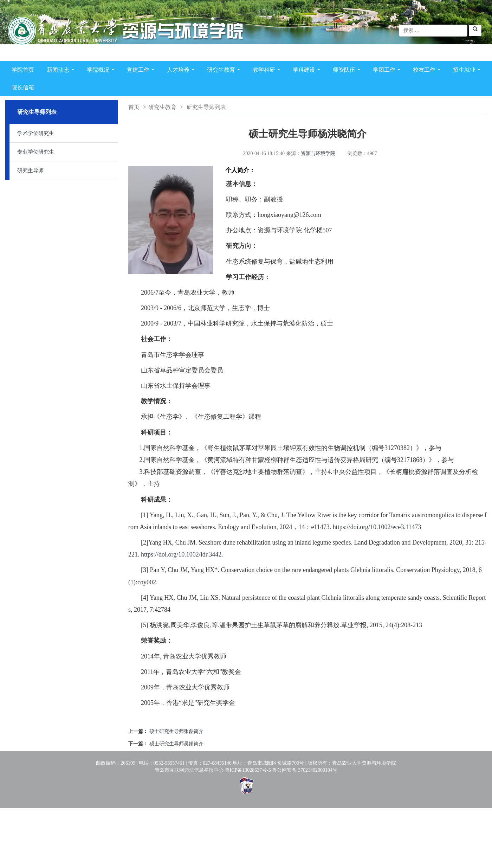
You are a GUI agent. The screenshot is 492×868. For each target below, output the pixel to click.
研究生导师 (30, 171)
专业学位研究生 (36, 152)
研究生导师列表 (206, 107)
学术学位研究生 (36, 133)
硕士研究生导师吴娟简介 (176, 744)
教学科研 (268, 71)
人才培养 (182, 71)
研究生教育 (225, 71)
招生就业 (468, 71)
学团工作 (388, 71)
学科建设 (308, 71)
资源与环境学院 (318, 153)
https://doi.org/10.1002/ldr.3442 (181, 554)
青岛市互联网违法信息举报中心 (189, 770)
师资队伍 (348, 71)
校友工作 (428, 71)
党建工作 (142, 71)
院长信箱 (23, 87)
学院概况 (102, 71)
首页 (134, 107)
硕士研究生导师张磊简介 (176, 731)
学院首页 (23, 70)
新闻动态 (62, 71)
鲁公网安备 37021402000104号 (305, 770)
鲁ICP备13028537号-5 (248, 770)
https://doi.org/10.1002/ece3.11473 (377, 527)
